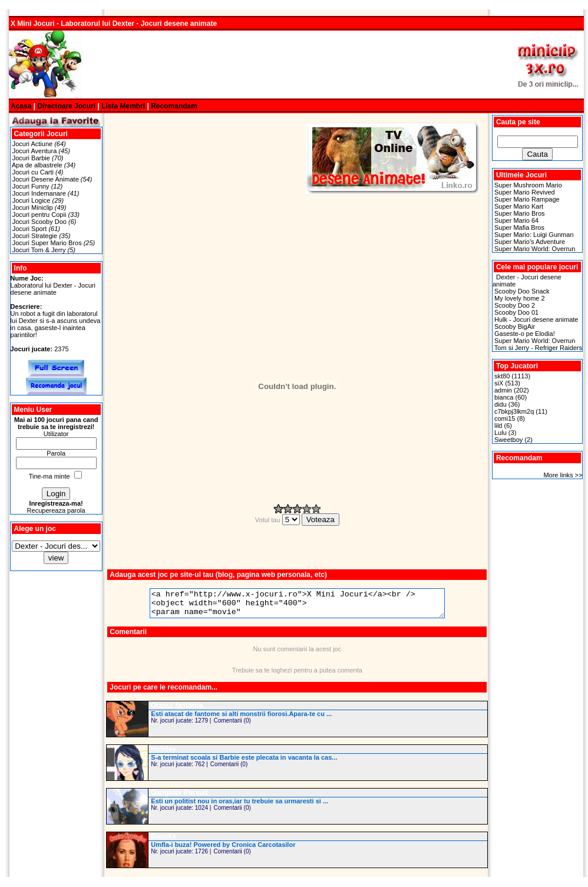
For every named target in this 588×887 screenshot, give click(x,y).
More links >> (563, 475)
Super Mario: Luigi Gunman (534, 235)
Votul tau (278, 520)
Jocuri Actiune (32, 144)
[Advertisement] (296, 65)
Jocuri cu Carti (33, 172)
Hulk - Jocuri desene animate (536, 319)
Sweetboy (508, 440)
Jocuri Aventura (35, 151)
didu (501, 404)
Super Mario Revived (525, 192)
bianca (504, 397)
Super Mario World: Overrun (535, 249)
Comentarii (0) (232, 726)
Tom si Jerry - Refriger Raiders (538, 348)
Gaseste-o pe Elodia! (525, 334)
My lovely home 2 (520, 298)
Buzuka (163, 842)
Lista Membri (123, 106)
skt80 (502, 376)
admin (503, 390)
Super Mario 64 (516, 220)
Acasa (21, 106)
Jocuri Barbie (31, 158)
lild (498, 426)
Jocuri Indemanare (39, 193)
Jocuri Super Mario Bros (47, 243)
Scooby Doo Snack (522, 291)
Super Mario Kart (519, 206)
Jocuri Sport (30, 229)
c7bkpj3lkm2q (514, 411)
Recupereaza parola (56, 510)
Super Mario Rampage (527, 199)
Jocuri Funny (31, 186)
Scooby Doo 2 (515, 305)
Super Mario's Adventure (530, 242)
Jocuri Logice (32, 200)
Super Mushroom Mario (528, 185)
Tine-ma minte (49, 476)
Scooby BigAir (515, 327)
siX (499, 383)
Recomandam (174, 106)
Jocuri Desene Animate (46, 179)
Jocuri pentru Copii (39, 215)
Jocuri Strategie (35, 236)
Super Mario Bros (520, 213)
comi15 (505, 418)
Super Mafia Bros (519, 227)
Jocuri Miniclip (33, 207)
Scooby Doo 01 (516, 312)
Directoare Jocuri (66, 106)
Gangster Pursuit (179, 798)
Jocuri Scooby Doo (39, 222)
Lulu (501, 433)
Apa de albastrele (37, 165)
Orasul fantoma (177, 711)
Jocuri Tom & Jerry (39, 250)
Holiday (163, 754)
